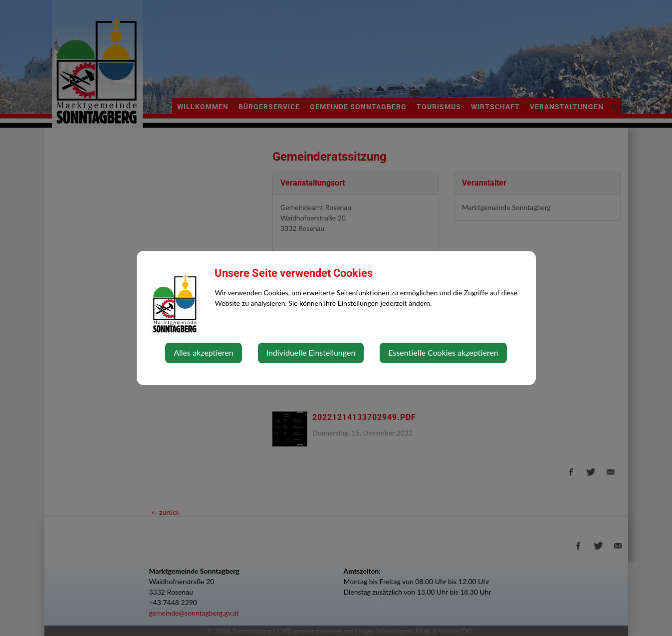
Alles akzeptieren (203, 352)
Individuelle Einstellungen (311, 352)
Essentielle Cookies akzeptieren (443, 352)
